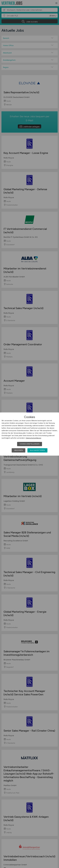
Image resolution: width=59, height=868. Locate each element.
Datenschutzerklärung (33, 438)
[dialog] (29, 434)
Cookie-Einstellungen (30, 444)
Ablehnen (19, 450)
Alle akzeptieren (37, 450)
